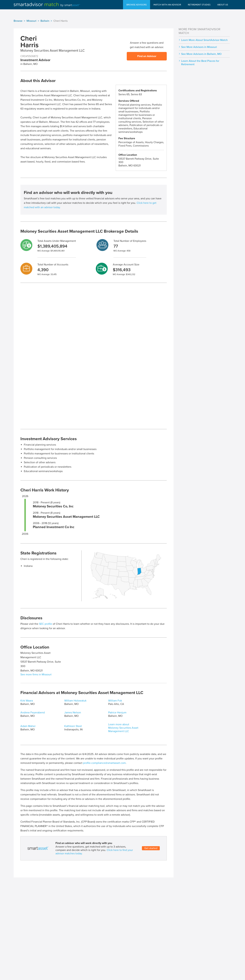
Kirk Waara (27, 701)
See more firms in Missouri (36, 675)
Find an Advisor (147, 56)
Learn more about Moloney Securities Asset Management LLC (123, 728)
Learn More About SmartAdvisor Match (204, 40)
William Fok (115, 701)
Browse (18, 21)
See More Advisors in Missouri (199, 47)
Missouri (31, 21)
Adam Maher (28, 726)
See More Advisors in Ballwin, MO (201, 54)
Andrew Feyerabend (33, 713)
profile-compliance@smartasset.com (104, 763)
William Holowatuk (75, 701)
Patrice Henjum (117, 713)
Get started (151, 848)
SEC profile (46, 624)
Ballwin (45, 21)
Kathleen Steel (73, 726)
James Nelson (73, 713)
